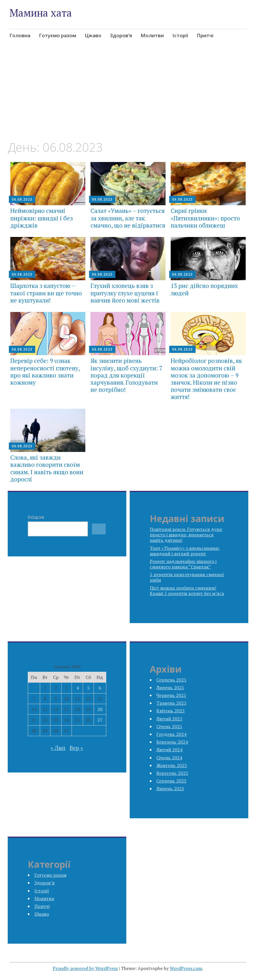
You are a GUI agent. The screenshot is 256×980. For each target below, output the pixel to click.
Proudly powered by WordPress (85, 968)
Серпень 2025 (171, 680)
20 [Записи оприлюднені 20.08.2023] (100, 709)
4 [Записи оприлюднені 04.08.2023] (77, 688)
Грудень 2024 (171, 734)
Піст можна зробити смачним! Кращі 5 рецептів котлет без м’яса (187, 591)
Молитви (152, 35)
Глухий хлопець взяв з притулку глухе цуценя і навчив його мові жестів (125, 293)
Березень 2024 (172, 742)
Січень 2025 (169, 726)
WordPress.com (186, 968)
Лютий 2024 (169, 750)
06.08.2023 (22, 199)
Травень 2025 (171, 703)
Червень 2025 (171, 695)
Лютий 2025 (169, 719)
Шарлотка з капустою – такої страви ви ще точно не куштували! (46, 293)
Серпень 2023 (171, 781)
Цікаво (93, 35)
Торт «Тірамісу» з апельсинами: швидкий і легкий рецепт (185, 551)
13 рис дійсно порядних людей (204, 289)
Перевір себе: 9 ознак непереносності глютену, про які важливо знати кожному (45, 372)
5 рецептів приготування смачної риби (187, 577)
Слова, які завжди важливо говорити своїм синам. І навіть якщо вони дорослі (47, 468)
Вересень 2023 (172, 773)
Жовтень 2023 (172, 765)
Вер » (76, 748)
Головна (20, 35)
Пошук (36, 517)
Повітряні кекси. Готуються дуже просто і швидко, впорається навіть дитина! (186, 535)
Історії (180, 35)
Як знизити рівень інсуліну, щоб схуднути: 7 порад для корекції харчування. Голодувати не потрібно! (126, 375)
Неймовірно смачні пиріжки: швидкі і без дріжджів (42, 218)
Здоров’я (121, 35)
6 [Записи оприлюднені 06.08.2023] (100, 688)
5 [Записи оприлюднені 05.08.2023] (88, 688)
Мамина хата (41, 13)
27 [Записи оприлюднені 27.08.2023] (100, 720)
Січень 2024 (169, 758)
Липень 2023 (170, 789)
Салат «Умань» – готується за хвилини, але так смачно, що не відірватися (128, 218)
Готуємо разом (58, 35)
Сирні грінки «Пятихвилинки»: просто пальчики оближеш (205, 218)
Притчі (205, 35)
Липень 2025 (170, 687)
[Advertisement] (128, 98)
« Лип (58, 748)
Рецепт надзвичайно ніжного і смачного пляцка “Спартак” (183, 564)
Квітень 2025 (171, 711)
